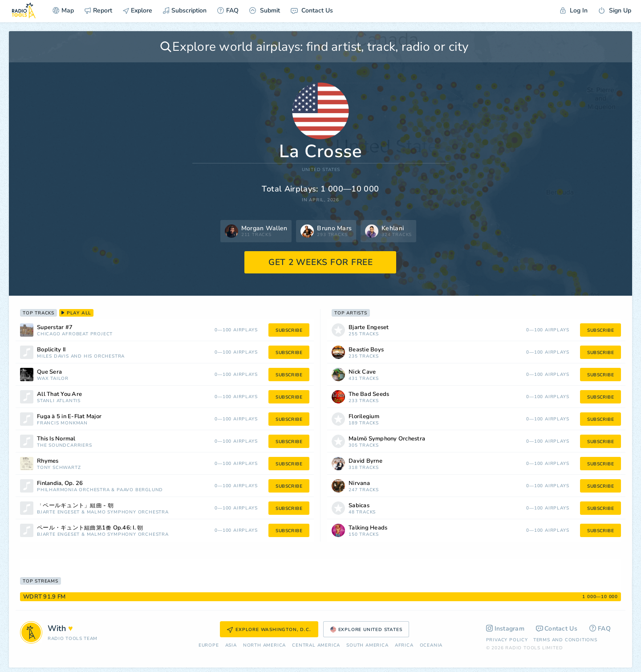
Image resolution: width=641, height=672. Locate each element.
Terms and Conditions (565, 640)
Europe (209, 646)
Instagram (505, 629)
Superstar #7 (55, 328)
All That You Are (59, 394)
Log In (574, 10)
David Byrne (365, 461)
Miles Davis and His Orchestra (81, 356)
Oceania (431, 646)
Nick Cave (362, 372)
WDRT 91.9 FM (44, 597)
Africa (404, 646)
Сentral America (316, 646)
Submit (265, 10)
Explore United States (366, 630)
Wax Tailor (53, 379)
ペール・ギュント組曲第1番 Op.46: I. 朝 (90, 528)
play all (76, 313)
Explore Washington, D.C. (269, 630)
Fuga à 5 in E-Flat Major (69, 417)
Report (98, 10)
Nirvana (359, 483)
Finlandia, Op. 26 (60, 483)
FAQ (228, 10)
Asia (231, 646)
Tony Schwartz (59, 468)
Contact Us (312, 10)
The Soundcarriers (65, 446)
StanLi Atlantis (59, 401)
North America (264, 646)
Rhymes (48, 461)
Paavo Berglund (140, 490)
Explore (138, 10)
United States (321, 170)
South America (367, 646)
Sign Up (615, 10)
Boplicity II (51, 350)
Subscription (185, 10)
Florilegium (364, 417)
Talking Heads (368, 528)
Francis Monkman (62, 423)
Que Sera (49, 372)
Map (63, 10)
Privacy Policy (507, 640)
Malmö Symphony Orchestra (128, 512)
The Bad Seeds (369, 394)
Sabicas (359, 506)
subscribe (289, 330)
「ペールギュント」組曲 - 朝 (75, 506)
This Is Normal (56, 439)
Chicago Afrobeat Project (75, 334)
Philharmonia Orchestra (73, 490)
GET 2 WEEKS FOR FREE (321, 262)
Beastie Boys (366, 350)
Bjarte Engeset (58, 512)
